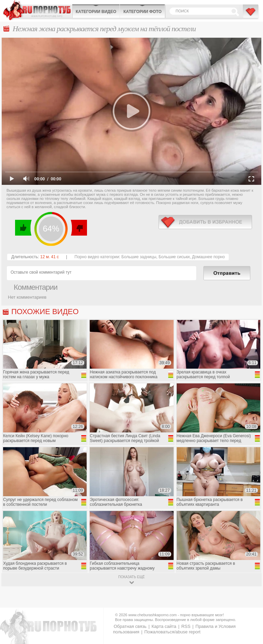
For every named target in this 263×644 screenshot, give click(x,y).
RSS (186, 626)
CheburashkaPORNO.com (38, 10)
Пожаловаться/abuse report (172, 632)
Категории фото (142, 12)
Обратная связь (130, 626)
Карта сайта (164, 626)
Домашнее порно (208, 257)
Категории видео (96, 12)
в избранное (205, 222)
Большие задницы (139, 257)
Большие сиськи (174, 257)
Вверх (250, 605)
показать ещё (131, 577)
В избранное (251, 15)
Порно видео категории (97, 257)
